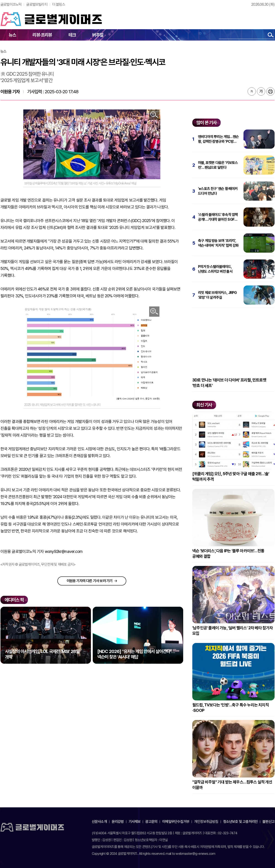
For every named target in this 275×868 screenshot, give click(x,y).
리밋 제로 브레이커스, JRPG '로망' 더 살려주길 (217, 295)
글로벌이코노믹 (11, 4)
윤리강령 (118, 822)
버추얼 (98, 35)
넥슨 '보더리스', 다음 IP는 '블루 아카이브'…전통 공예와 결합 (228, 553)
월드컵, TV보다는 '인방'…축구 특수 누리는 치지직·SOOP (231, 708)
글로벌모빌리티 (37, 4)
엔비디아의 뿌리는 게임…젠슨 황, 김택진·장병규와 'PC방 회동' (218, 139)
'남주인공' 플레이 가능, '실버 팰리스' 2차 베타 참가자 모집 (233, 631)
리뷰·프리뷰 (42, 35)
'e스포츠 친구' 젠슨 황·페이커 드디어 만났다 (218, 191)
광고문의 (151, 822)
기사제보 (135, 822)
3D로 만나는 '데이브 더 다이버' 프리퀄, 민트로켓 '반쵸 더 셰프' (229, 383)
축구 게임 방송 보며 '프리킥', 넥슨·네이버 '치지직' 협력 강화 (218, 243)
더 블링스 (59, 4)
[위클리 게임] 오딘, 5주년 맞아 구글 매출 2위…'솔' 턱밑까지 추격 (231, 476)
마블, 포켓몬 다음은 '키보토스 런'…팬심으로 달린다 (218, 165)
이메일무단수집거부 (176, 822)
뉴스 (12, 35)
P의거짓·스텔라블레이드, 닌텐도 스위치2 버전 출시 (215, 269)
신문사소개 (99, 822)
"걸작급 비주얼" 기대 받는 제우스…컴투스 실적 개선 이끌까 (232, 785)
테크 (72, 35)
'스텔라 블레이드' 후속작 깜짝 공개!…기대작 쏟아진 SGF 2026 (218, 217)
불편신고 (268, 822)
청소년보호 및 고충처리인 (241, 822)
